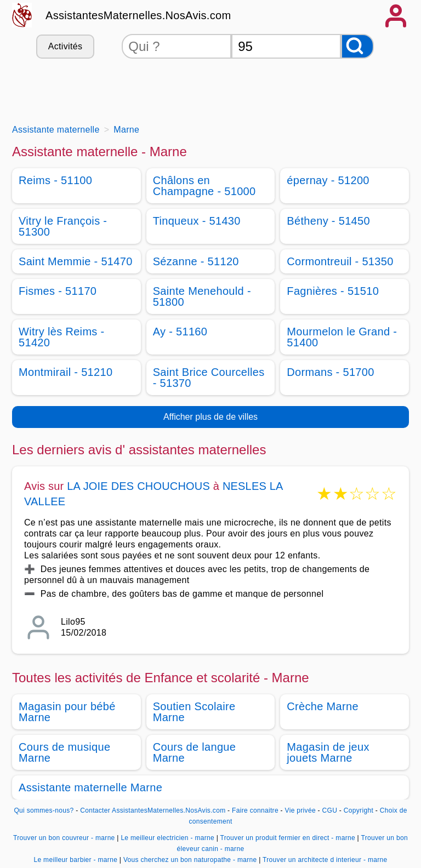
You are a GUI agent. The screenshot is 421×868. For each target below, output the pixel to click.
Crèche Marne (323, 706)
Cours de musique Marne (64, 752)
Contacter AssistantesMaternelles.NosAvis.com (153, 810)
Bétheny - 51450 (328, 221)
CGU (330, 810)
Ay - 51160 (180, 332)
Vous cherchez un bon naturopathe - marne (190, 860)
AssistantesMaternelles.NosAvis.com (138, 15)
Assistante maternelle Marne (90, 787)
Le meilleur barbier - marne (75, 860)
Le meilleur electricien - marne (167, 838)
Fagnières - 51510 (333, 291)
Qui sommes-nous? (44, 810)
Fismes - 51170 (58, 291)
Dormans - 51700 (330, 372)
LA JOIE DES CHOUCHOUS (138, 486)
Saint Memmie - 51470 (76, 261)
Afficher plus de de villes (210, 417)
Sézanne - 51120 (196, 261)
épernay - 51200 (328, 180)
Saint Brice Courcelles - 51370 (209, 378)
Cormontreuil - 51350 (340, 261)
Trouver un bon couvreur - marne (64, 838)
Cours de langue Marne (195, 752)
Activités (65, 46)
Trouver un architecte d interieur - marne (325, 860)
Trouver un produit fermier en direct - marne (288, 838)
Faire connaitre (255, 810)
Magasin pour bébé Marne (67, 712)
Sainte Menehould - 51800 (202, 296)
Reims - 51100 (55, 180)
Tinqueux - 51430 (197, 221)
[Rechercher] (357, 46)
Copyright (360, 810)
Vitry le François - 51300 (63, 226)
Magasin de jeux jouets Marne (328, 752)
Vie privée (300, 810)
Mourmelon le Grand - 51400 (342, 337)
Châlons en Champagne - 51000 (204, 186)
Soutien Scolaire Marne (194, 712)
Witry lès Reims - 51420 (62, 337)
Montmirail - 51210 (66, 372)
